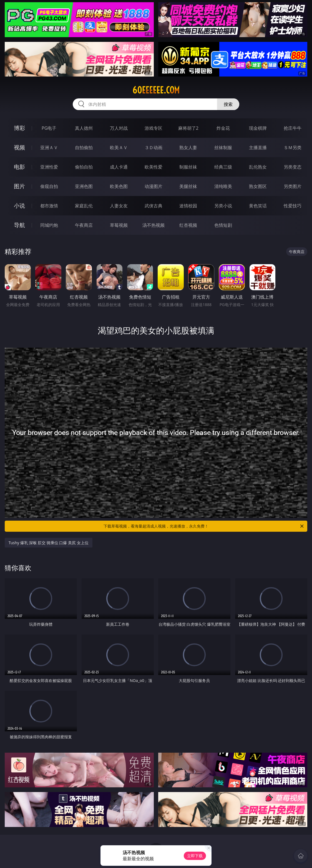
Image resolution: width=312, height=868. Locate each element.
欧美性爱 (154, 167)
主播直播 (258, 147)
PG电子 (49, 128)
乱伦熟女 (258, 167)
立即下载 (195, 856)
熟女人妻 (188, 147)
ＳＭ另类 (293, 147)
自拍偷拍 (84, 147)
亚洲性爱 (49, 167)
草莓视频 (119, 225)
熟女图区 (258, 186)
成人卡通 (119, 167)
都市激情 (49, 206)
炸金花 (223, 128)
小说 (19, 206)
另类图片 (293, 186)
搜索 (228, 104)
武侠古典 (154, 206)
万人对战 (119, 128)
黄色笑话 (258, 206)
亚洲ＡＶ (49, 147)
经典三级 (223, 167)
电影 (19, 167)
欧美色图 (119, 186)
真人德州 (84, 128)
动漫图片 (154, 186)
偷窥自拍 (49, 186)
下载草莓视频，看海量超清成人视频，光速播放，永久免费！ (204, 526)
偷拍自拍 (84, 167)
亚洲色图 (84, 186)
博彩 (19, 128)
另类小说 (223, 206)
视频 (19, 147)
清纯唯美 (223, 186)
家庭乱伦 (84, 206)
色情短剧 (223, 225)
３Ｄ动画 (154, 147)
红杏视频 (188, 225)
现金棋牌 (258, 128)
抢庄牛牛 (293, 128)
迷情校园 (188, 206)
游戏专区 (154, 128)
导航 (19, 225)
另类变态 (293, 167)
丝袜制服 (223, 147)
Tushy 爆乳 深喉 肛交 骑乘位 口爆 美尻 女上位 (49, 543)
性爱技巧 (293, 206)
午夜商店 (84, 225)
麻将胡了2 (188, 128)
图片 (19, 186)
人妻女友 (119, 206)
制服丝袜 (188, 167)
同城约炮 (49, 225)
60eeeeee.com (156, 90)
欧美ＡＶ (119, 147)
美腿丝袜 (188, 186)
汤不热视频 (154, 225)
